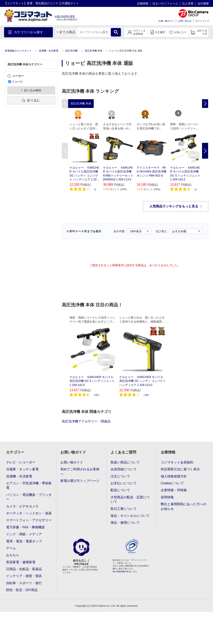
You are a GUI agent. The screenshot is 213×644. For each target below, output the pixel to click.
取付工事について (124, 509)
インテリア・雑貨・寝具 (24, 576)
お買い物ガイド (166, 21)
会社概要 (203, 3)
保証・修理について (125, 523)
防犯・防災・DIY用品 (22, 590)
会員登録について (124, 469)
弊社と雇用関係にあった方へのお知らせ (184, 506)
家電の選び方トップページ (80, 481)
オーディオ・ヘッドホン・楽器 (29, 513)
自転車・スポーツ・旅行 (24, 583)
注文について (120, 476)
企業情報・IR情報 (174, 490)
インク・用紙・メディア (24, 534)
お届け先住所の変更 (65, 16)
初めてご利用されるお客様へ (80, 471)
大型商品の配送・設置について (130, 499)
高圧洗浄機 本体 (93, 51)
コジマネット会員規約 (177, 462)
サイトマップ (202, 21)
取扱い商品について (125, 462)
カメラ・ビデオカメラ (22, 506)
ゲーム (11, 548)
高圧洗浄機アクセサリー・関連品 (86, 421)
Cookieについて (172, 483)
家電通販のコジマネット (18, 51)
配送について (120, 490)
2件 (97, 395)
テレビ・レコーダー (21, 462)
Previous (65, 151)
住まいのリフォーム (165, 3)
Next (205, 151)
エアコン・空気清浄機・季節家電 (29, 485)
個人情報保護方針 (174, 476)
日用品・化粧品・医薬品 (24, 569)
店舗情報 (143, 3)
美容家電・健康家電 (21, 562)
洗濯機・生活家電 (49, 51)
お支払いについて (124, 483)
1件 (146, 395)
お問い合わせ (185, 21)
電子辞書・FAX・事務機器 (25, 527)
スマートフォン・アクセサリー (29, 520)
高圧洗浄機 (71, 51)
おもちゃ (13, 555)
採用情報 (167, 497)
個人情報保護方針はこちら (125, 571)
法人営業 (188, 3)
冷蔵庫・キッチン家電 (22, 469)
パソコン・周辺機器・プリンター (29, 497)
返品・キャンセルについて (130, 516)
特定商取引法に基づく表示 (180, 469)
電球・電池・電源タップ (24, 541)
